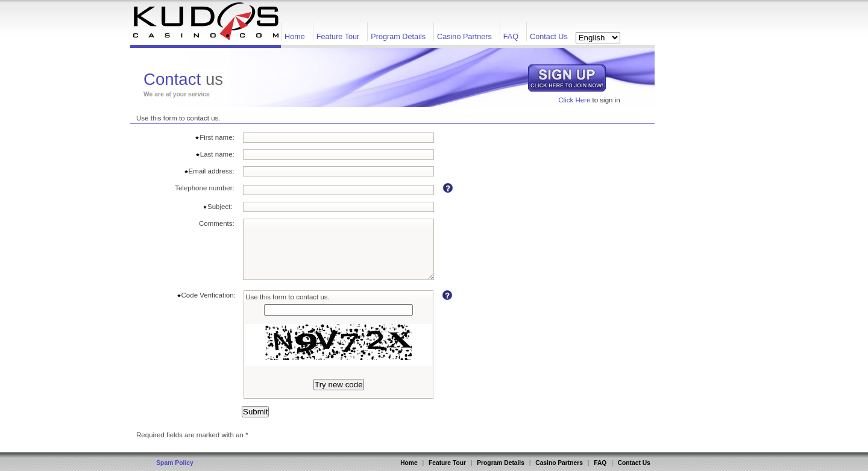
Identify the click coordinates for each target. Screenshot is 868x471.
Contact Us (549, 37)
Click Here (574, 100)
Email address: (209, 171)
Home (295, 37)
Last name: (215, 154)
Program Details (398, 37)
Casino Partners (464, 37)
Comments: (217, 223)
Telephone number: (205, 188)
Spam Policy (175, 463)
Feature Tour (338, 37)
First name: (215, 137)
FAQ (511, 37)
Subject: (219, 207)
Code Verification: (206, 295)
